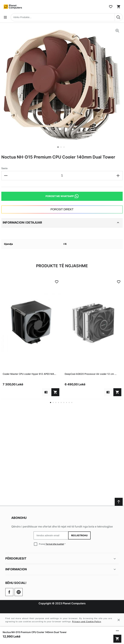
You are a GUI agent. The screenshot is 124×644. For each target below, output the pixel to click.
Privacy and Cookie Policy (87, 622)
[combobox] (67, 17)
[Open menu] (5, 17)
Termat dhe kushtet (55, 544)
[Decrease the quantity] (6, 176)
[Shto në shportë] (117, 639)
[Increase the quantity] (118, 176)
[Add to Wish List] (57, 282)
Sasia (4, 168)
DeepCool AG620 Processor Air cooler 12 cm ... (91, 374)
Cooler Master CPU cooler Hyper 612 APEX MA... (29, 374)
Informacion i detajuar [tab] (61, 223)
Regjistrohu (79, 535)
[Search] (119, 17)
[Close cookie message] (119, 620)
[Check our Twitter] (19, 592)
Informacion (61, 569)
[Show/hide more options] (117, 631)
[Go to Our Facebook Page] (9, 592)
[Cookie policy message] (62, 620)
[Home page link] (13, 7)
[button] (59, 149)
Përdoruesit (61, 559)
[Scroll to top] (119, 502)
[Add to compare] (46, 392)
